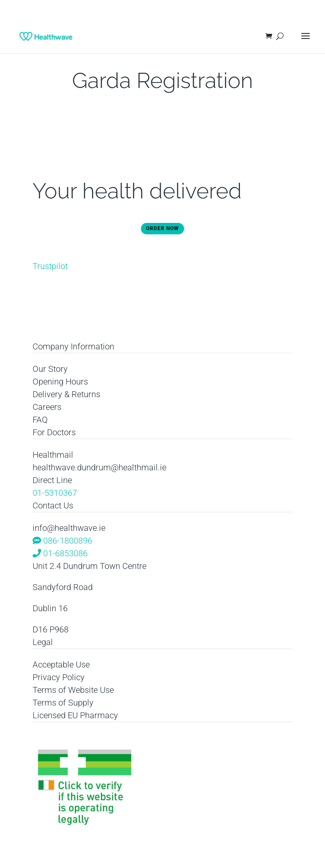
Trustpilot (50, 266)
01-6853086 (60, 553)
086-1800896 (62, 541)
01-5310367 (55, 493)
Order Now (162, 228)
